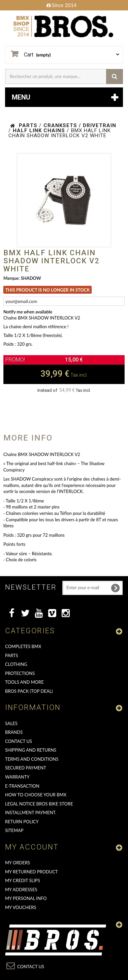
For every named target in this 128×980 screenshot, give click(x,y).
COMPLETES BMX (23, 646)
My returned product (31, 872)
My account (32, 847)
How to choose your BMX (36, 795)
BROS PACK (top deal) (29, 691)
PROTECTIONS (20, 673)
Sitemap (14, 830)
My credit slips (23, 880)
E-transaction (22, 786)
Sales (11, 723)
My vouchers (21, 907)
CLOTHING (16, 664)
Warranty (17, 777)
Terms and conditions (32, 759)
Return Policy (22, 822)
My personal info (26, 898)
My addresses (21, 890)
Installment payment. (31, 813)
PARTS (12, 655)
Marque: (11, 278)
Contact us (19, 741)
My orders (18, 863)
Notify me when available (28, 312)
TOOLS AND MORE (24, 682)
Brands (14, 732)
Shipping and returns (31, 750)
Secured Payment (26, 768)
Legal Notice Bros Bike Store (39, 804)
